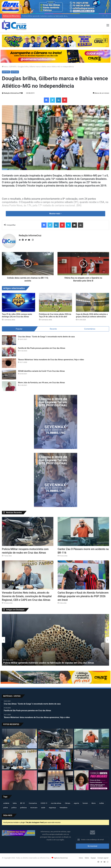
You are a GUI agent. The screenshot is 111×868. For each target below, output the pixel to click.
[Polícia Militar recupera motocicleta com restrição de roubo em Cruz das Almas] (28, 532)
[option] (55, 640)
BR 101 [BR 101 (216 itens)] (23, 803)
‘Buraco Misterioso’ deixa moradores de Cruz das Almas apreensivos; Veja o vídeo (51, 360)
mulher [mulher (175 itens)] (102, 803)
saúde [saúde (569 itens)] (43, 808)
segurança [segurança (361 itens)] (52, 808)
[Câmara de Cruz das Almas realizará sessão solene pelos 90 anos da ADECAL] (55, 780)
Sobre (87, 858)
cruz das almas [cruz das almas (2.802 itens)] (56, 803)
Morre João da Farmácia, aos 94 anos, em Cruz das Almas (41, 383)
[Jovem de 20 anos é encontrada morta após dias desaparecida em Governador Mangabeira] (19, 780)
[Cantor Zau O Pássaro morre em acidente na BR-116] (83, 532)
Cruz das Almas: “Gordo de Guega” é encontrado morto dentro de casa (46, 337)
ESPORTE (13, 67)
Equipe (93, 858)
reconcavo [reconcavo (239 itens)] (34, 808)
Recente (53, 329)
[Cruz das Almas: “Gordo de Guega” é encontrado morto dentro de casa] (9, 340)
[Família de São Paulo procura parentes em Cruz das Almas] (9, 352)
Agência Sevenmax (61, 858)
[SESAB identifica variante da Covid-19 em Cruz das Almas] (9, 375)
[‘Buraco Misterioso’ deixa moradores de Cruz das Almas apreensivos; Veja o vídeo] (9, 363)
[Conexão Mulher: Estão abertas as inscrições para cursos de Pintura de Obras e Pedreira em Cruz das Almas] (92, 780)
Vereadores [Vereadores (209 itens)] (63, 808)
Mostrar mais (56, 214)
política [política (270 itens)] (14, 808)
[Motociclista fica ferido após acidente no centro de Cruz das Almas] (92, 759)
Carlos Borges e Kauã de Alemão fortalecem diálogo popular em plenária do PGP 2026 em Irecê (83, 596)
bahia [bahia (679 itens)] (15, 803)
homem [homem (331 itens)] (85, 803)
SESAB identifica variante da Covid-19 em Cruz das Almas (41, 371)
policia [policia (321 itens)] (6, 808)
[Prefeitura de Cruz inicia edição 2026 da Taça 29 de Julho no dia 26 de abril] (56, 302)
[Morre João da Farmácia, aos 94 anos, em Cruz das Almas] (9, 386)
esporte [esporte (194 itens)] (76, 803)
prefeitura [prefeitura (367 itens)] (23, 808)
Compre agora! (103, 858)
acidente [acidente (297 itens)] (6, 803)
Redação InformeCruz (11, 93)
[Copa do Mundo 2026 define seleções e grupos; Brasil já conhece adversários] (92, 302)
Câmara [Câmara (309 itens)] (68, 803)
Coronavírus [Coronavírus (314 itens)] (33, 803)
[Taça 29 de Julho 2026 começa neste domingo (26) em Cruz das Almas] (19, 302)
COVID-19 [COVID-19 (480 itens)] (44, 803)
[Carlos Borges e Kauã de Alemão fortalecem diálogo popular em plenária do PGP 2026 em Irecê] (83, 575)
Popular (19, 329)
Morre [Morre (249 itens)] (94, 803)
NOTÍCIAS (15, 72)
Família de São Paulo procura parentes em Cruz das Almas (42, 348)
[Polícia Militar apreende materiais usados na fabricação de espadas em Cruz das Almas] (19, 739)
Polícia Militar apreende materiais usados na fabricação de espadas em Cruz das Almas (49, 663)
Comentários (90, 329)
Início (5, 67)
